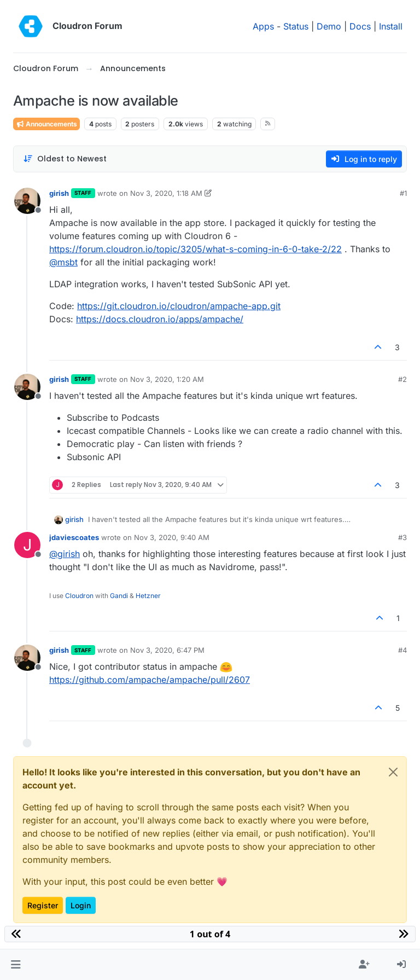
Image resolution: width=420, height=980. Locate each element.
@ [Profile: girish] (65, 554)
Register (43, 905)
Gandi (119, 596)
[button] (16, 965)
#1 (403, 193)
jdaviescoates (74, 537)
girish (59, 193)
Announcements (46, 124)
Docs (360, 26)
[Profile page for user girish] (27, 201)
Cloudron (79, 596)
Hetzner (148, 596)
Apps (263, 26)
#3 (402, 537)
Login (81, 905)
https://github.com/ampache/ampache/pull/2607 (150, 680)
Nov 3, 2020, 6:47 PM (167, 650)
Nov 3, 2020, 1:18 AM (166, 193)
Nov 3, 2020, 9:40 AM (172, 537)
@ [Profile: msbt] (63, 262)
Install (391, 26)
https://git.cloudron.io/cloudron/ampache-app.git (179, 306)
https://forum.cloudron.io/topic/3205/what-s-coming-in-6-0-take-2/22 (196, 249)
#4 (402, 650)
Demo (329, 26)
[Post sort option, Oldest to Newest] (65, 159)
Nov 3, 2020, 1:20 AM (167, 379)
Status (296, 26)
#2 (402, 379)
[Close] (393, 772)
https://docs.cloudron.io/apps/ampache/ (160, 319)
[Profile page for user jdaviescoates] (27, 545)
